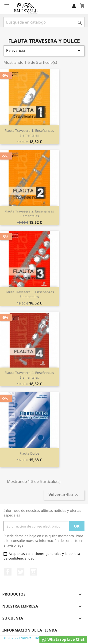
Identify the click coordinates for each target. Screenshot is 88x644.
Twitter (21, 572)
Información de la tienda (30, 630)
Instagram (34, 572)
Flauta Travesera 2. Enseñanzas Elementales (29, 214)
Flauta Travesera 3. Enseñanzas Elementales (29, 294)
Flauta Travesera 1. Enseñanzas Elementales (29, 133)
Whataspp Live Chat (63, 639)
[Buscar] (44, 22)
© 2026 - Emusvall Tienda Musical (31, 638)
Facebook (8, 572)
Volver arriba (64, 495)
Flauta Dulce (29, 453)
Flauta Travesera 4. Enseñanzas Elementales (29, 375)
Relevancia (44, 51)
